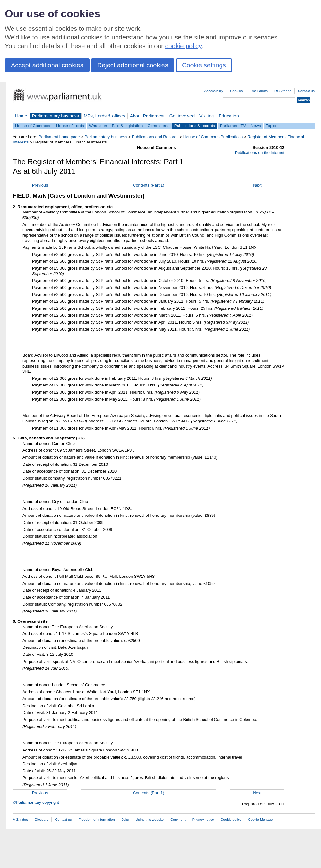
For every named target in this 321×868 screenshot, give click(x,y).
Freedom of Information (96, 820)
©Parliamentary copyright (36, 802)
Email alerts (259, 91)
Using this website (150, 820)
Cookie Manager (261, 820)
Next (257, 185)
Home (21, 116)
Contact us (306, 91)
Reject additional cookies (133, 65)
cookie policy (183, 46)
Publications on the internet (260, 153)
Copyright (178, 820)
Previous (40, 185)
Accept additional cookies (47, 65)
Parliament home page (59, 137)
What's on (98, 126)
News (256, 126)
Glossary (42, 820)
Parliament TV (233, 126)
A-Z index (20, 820)
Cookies (236, 91)
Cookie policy (231, 820)
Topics (272, 126)
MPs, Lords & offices (104, 116)
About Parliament (147, 116)
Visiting (207, 116)
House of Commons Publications (213, 137)
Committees (158, 126)
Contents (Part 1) (148, 185)
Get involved (182, 116)
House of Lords (70, 126)
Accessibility (214, 91)
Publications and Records (155, 137)
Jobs (125, 820)
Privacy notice (203, 820)
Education (229, 116)
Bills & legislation (127, 126)
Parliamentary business (56, 116)
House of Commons (33, 126)
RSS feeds (283, 91)
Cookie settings (204, 65)
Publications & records (195, 126)
